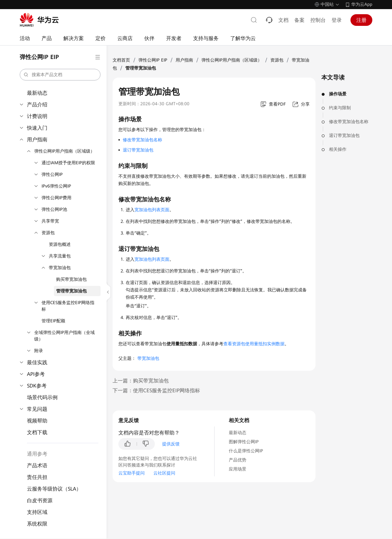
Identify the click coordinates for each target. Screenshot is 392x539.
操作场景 (338, 94)
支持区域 (37, 512)
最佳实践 (37, 362)
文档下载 (37, 432)
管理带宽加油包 (71, 291)
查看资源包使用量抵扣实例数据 (254, 344)
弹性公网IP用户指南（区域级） (64, 151)
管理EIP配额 (53, 321)
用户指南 (37, 139)
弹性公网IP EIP (153, 60)
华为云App (362, 4)
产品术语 (37, 465)
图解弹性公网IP (244, 442)
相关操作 (338, 149)
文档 (283, 20)
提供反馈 (171, 444)
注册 (361, 20)
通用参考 (37, 454)
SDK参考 (37, 386)
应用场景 (238, 469)
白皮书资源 (40, 500)
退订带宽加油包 (344, 135)
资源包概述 (60, 244)
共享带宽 (50, 221)
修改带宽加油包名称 (349, 122)
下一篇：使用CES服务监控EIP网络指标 (156, 390)
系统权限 (37, 524)
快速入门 (37, 128)
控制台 (318, 20)
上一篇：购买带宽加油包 (141, 381)
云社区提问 (164, 473)
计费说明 (37, 116)
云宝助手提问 (132, 473)
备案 (299, 20)
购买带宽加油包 (71, 279)
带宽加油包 (60, 268)
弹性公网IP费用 (56, 198)
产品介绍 (37, 105)
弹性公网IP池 (54, 209)
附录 (39, 351)
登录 (337, 20)
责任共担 (37, 477)
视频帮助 (37, 421)
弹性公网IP (52, 174)
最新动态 (37, 93)
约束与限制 (340, 108)
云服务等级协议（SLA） (54, 489)
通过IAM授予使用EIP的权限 (68, 163)
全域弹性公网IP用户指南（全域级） (64, 336)
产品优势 (238, 460)
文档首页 (121, 60)
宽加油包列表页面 (152, 210)
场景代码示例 (42, 397)
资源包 (48, 233)
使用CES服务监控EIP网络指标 (68, 306)
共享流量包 (60, 256)
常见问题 (37, 409)
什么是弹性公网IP (246, 451)
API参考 (36, 374)
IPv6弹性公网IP (56, 186)
